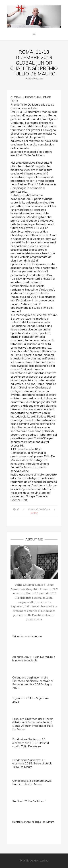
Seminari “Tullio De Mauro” (29, 801)
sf (18, 509)
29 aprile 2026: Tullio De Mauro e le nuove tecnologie (34, 658)
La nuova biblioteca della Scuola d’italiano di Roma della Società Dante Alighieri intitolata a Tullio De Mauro (33, 724)
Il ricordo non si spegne (27, 636)
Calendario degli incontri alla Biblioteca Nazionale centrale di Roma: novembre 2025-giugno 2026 (33, 683)
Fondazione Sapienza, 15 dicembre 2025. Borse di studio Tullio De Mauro (32, 763)
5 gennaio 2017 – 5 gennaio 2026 (31, 700)
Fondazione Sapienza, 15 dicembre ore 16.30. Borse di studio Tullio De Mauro (31, 743)
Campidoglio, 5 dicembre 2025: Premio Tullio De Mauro (32, 782)
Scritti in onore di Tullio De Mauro (33, 822)
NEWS (34, 513)
